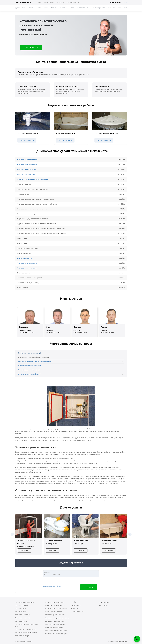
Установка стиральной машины (26, 633)
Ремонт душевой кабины (53, 612)
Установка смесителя (23, 618)
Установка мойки (21, 621)
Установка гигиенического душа (56, 634)
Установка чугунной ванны (27, 170)
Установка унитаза (22, 605)
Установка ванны (21, 612)
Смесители (63, 8)
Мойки (72, 8)
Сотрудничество (74, 2)
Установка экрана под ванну (27, 263)
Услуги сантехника (23, 2)
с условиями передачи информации (53, 587)
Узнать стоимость (27, 140)
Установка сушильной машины (56, 615)
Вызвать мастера (31, 48)
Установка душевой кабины (25, 602)
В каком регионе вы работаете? (30, 374)
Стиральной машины (114, 8)
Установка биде (21, 608)
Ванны (46, 8)
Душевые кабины (21, 8)
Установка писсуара (22, 636)
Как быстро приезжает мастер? (30, 353)
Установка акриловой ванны (27, 160)
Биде (39, 8)
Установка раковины (22, 615)
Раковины (54, 8)
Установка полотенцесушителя (26, 629)
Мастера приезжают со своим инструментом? (35, 361)
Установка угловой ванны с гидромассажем (33, 179)
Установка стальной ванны (27, 165)
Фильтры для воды (83, 8)
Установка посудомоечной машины (57, 618)
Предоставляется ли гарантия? (29, 366)
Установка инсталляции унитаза (56, 608)
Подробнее (24, 550)
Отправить (89, 587)
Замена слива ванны (24, 258)
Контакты (61, 2)
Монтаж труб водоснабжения (55, 624)
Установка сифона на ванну (27, 268)
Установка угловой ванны (26, 175)
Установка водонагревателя (55, 621)
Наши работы (49, 2)
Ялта (125, 2)
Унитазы (32, 8)
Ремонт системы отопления (54, 627)
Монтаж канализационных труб (56, 631)
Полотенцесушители (98, 8)
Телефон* (47, 572)
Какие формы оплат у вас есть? (30, 370)
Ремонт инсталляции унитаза (55, 605)
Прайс (39, 2)
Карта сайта (103, 605)
